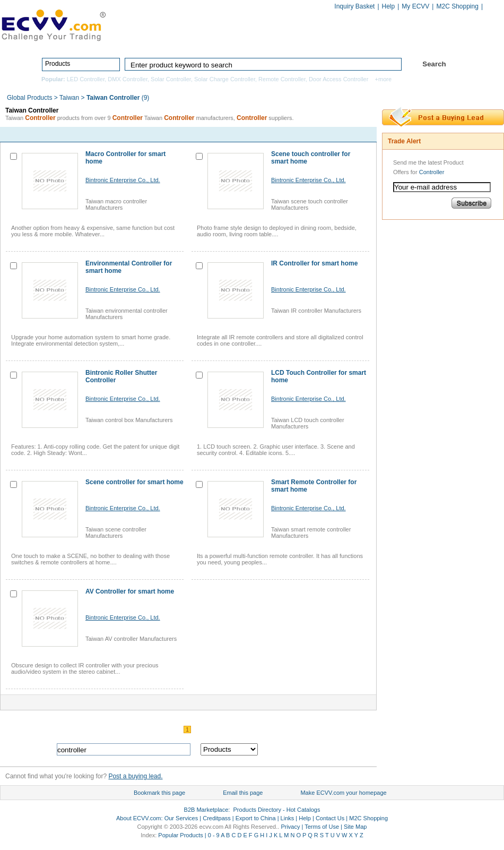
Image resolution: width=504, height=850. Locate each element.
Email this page (243, 793)
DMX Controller (128, 79)
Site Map (355, 827)
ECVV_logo (53, 24)
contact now (96, 134)
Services (458, 41)
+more (384, 79)
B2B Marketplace (206, 810)
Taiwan (69, 98)
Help (389, 6)
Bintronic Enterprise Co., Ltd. (123, 180)
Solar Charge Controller (225, 79)
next (357, 135)
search (320, 749)
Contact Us (330, 818)
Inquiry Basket (354, 6)
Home (181, 41)
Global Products (31, 98)
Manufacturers (328, 41)
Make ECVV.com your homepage (343, 793)
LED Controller (86, 79)
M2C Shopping (457, 6)
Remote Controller (282, 79)
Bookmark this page (159, 793)
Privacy (290, 827)
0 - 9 (214, 835)
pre (335, 135)
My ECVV (415, 6)
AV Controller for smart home (130, 591)
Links (288, 818)
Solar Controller (171, 79)
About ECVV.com (139, 818)
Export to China (256, 818)
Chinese (493, 7)
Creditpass (217, 818)
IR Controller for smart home (314, 263)
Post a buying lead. (135, 776)
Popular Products (180, 835)
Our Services (181, 818)
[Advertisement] (424, 390)
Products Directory (247, 41)
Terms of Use (322, 827)
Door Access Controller (339, 79)
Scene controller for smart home (134, 482)
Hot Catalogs (396, 41)
